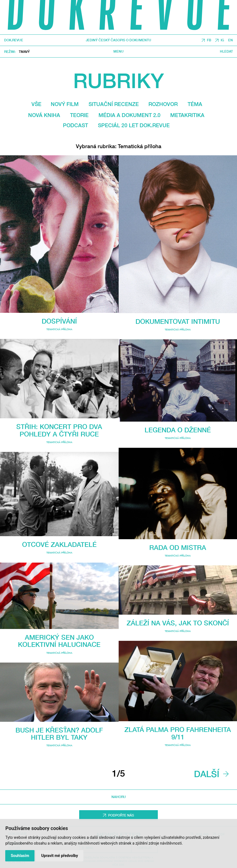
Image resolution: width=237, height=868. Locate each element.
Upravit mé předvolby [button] (59, 856)
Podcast (75, 125)
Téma (195, 104)
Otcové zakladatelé (59, 544)
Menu (118, 52)
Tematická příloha (59, 329)
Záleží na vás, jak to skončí (178, 623)
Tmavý (24, 52)
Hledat (226, 52)
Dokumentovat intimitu (178, 321)
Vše (36, 104)
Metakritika (187, 115)
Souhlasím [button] (20, 856)
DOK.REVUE (14, 40)
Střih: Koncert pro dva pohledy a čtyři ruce (59, 430)
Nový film (65, 104)
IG (222, 40)
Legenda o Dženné (178, 430)
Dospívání (59, 321)
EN (231, 40)
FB (209, 40)
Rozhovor (163, 104)
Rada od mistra (178, 547)
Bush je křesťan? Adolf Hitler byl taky (59, 734)
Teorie (79, 115)
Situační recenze (114, 104)
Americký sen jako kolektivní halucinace (59, 641)
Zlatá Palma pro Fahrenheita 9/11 (178, 733)
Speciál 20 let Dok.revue (134, 125)
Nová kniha (44, 115)
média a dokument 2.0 (130, 115)
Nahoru (119, 797)
